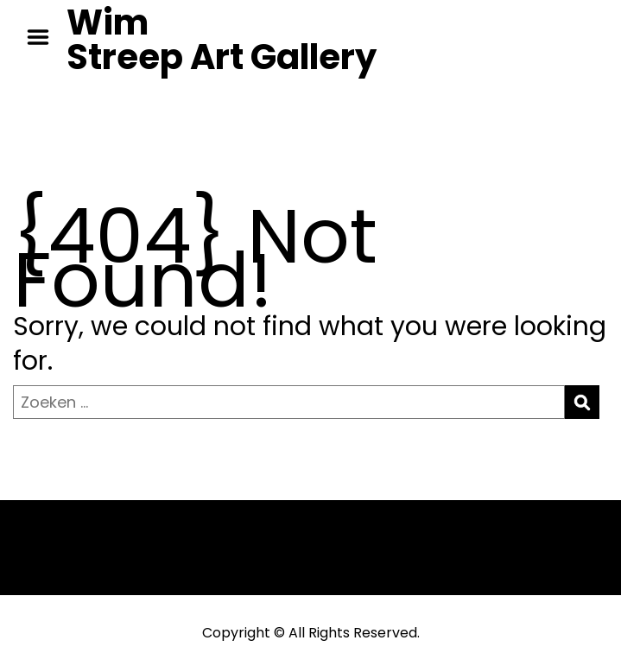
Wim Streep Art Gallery (222, 40)
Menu (44, 37)
